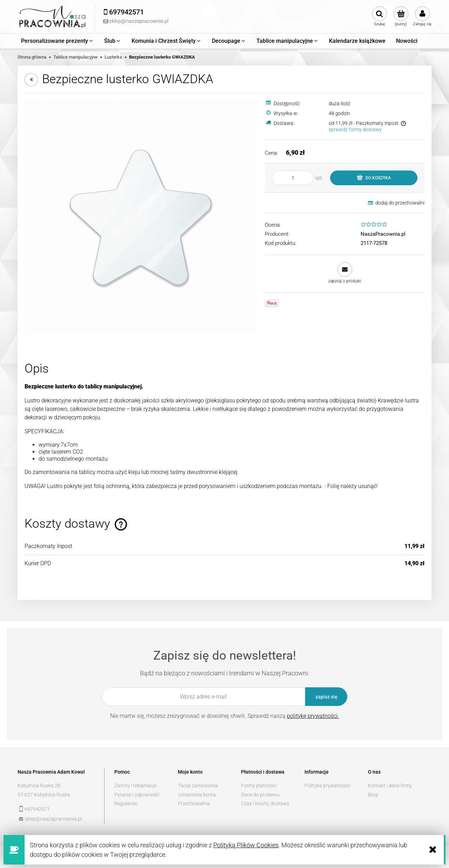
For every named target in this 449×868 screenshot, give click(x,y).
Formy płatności (259, 786)
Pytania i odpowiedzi (137, 795)
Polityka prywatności (327, 786)
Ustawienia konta (197, 795)
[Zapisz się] (326, 697)
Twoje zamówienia (198, 786)
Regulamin (126, 803)
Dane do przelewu (260, 795)
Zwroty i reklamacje (135, 786)
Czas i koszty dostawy (265, 803)
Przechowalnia (194, 803)
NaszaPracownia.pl (383, 234)
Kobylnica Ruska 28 (39, 786)
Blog (373, 795)
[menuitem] (57, 41)
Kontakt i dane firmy (390, 786)
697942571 (37, 809)
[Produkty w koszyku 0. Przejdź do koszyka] (401, 16)
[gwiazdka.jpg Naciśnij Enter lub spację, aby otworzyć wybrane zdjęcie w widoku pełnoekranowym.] (140, 217)
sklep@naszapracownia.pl (53, 819)
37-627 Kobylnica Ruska (44, 795)
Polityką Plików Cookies (246, 845)
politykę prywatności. (313, 716)
